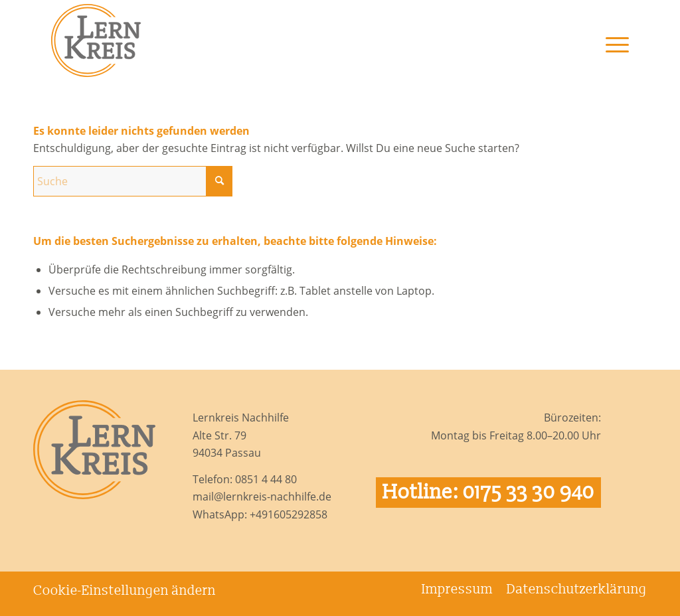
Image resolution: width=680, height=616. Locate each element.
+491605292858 (289, 514)
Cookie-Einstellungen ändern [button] (125, 591)
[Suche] (133, 181)
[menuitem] (611, 60)
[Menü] (611, 60)
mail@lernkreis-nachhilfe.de (262, 497)
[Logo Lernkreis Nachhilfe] (96, 40)
